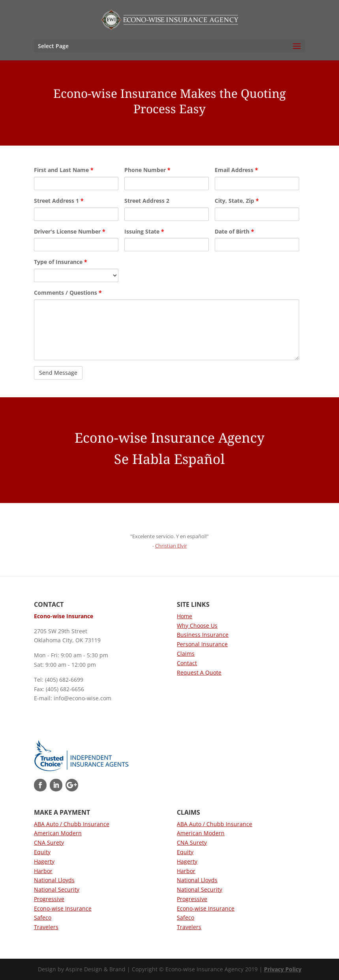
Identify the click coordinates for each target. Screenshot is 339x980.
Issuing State (144, 231)
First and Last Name (64, 170)
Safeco (43, 917)
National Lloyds (54, 880)
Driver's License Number (70, 231)
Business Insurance (203, 635)
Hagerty (44, 861)
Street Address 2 (147, 201)
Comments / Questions (68, 293)
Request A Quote (199, 672)
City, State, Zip (237, 201)
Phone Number (147, 170)
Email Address (236, 170)
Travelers (46, 927)
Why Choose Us (197, 626)
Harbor (43, 871)
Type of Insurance (61, 262)
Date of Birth (234, 231)
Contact (187, 663)
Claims (186, 654)
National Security (57, 889)
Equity (42, 852)
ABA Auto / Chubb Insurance (72, 824)
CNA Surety (49, 843)
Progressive (49, 899)
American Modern (58, 833)
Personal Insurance (202, 644)
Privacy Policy (283, 969)
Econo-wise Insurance (63, 908)
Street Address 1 (59, 201)
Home (184, 616)
